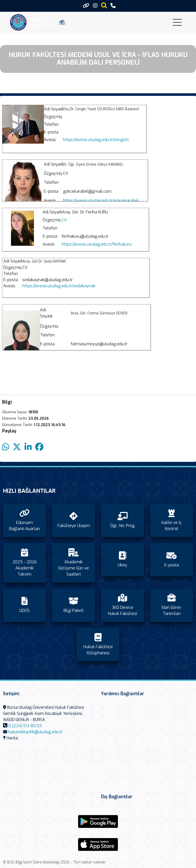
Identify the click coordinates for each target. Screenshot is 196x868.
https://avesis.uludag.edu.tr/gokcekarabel (101, 201)
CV (64, 220)
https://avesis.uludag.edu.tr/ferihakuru (97, 244)
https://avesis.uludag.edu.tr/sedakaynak (59, 286)
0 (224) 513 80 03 (25, 726)
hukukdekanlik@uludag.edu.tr (35, 732)
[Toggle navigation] (177, 22)
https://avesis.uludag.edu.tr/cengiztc (96, 140)
